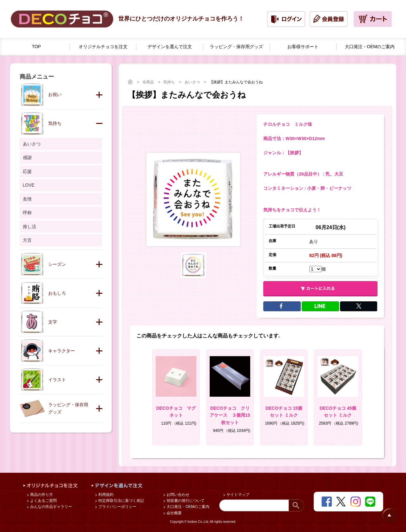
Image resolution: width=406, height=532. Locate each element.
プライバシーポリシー (117, 507)
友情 (27, 199)
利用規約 (105, 495)
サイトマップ (237, 495)
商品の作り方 (41, 495)
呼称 (27, 213)
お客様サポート (303, 47)
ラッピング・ (236, 47)
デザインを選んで (170, 47)
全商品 (149, 82)
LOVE (29, 185)
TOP (36, 47)
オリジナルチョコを (103, 47)
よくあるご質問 (43, 501)
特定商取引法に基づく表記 (121, 501)
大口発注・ (370, 47)
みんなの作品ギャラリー (51, 507)
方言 (27, 240)
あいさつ (193, 82)
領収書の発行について (185, 501)
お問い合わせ (177, 495)
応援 (27, 171)
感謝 (27, 157)
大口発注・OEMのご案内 (188, 507)
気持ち (170, 82)
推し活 (29, 227)
